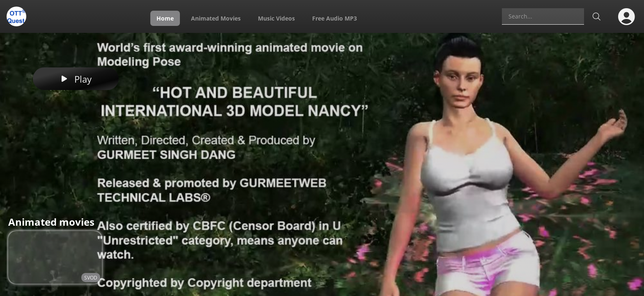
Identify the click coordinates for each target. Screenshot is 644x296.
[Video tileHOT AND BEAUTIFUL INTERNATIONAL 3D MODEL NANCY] (55, 257)
